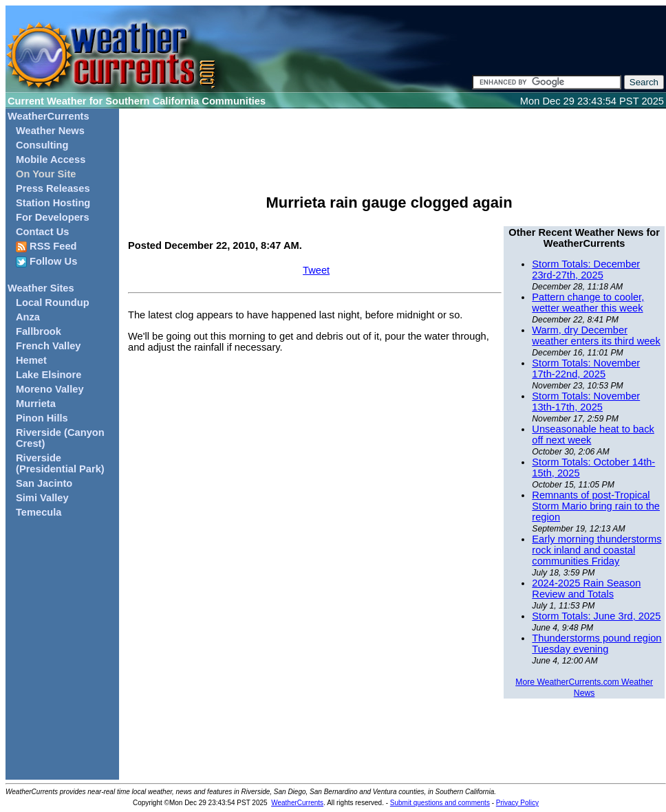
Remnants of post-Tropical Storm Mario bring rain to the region (596, 506)
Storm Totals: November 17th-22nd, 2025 (586, 369)
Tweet (316, 270)
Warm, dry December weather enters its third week (596, 336)
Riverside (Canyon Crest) (60, 438)
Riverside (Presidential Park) (60, 463)
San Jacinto (44, 483)
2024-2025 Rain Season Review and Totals (586, 589)
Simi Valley (42, 498)
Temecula (39, 512)
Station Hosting (53, 203)
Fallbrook (39, 331)
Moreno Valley (50, 389)
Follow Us (46, 262)
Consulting (42, 145)
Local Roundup (53, 303)
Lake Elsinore (49, 375)
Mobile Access (51, 160)
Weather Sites (41, 288)
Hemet (31, 360)
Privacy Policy (517, 803)
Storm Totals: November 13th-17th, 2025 (586, 402)
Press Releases (53, 188)
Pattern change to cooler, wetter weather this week (588, 303)
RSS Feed (46, 246)
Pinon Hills (42, 418)
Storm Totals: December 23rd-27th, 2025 (586, 270)
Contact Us (42, 232)
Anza (28, 317)
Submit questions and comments (440, 803)
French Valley (49, 346)
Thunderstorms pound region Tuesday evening (597, 644)
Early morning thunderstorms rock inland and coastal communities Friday (597, 550)
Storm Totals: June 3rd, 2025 (596, 616)
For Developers (53, 217)
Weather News (50, 131)
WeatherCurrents (49, 116)
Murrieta (36, 404)
